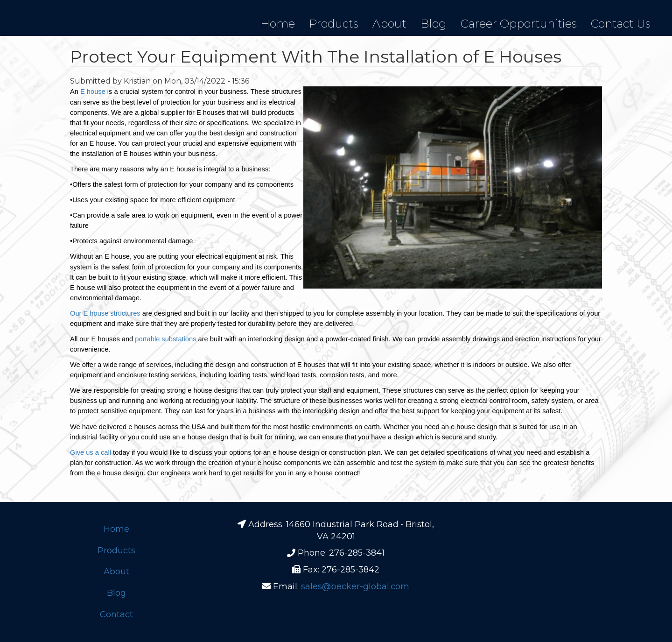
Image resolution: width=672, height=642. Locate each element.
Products (334, 24)
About (389, 24)
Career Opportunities (519, 24)
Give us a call (91, 452)
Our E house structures (105, 313)
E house (93, 92)
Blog (434, 24)
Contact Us (621, 24)
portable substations (165, 339)
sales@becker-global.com (355, 586)
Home (278, 24)
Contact (116, 614)
